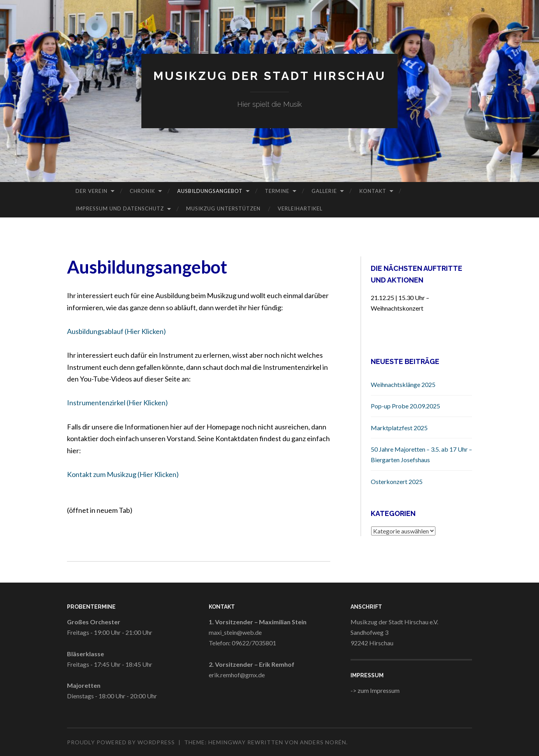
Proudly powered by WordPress (121, 742)
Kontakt (373, 191)
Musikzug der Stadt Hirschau (270, 76)
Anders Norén (323, 742)
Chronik (142, 191)
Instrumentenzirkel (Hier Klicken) (117, 403)
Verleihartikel (300, 208)
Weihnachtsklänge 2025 (403, 384)
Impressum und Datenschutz (120, 208)
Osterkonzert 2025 (397, 481)
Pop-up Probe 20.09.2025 (405, 406)
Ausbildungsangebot (210, 191)
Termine (277, 191)
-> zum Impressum (375, 690)
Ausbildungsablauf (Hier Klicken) (116, 331)
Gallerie (324, 191)
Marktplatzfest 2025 (399, 428)
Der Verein (92, 191)
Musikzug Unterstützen (223, 208)
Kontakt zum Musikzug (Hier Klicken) (123, 474)
